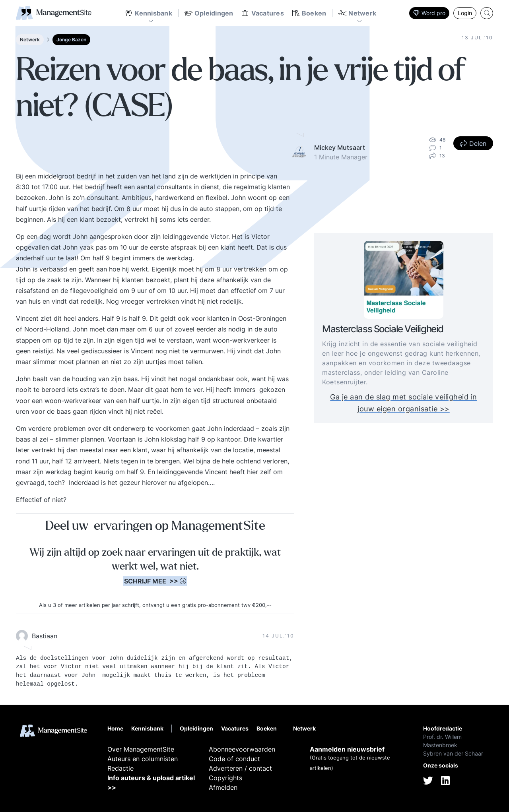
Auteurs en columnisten (143, 759)
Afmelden (223, 787)
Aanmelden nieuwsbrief (347, 749)
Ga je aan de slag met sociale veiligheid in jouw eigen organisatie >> (404, 403)
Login (465, 13)
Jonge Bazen (71, 40)
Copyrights (225, 778)
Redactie (120, 768)
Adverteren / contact (240, 768)
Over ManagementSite (141, 749)
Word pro (429, 13)
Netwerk (30, 40)
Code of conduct (234, 759)
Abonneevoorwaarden (242, 749)
